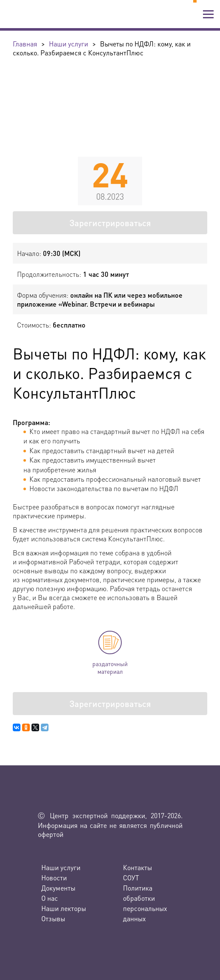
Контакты (137, 867)
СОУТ (131, 878)
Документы (58, 888)
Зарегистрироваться (110, 223)
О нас (50, 898)
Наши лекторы (64, 908)
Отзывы (53, 918)
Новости (54, 878)
